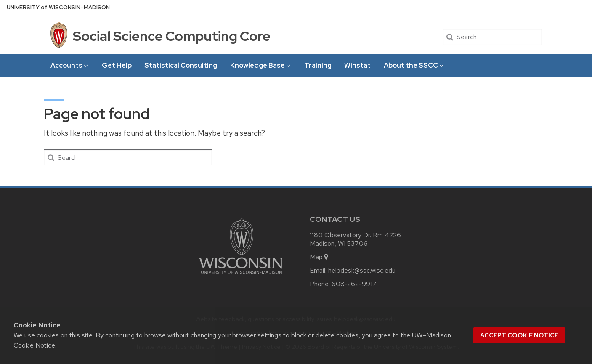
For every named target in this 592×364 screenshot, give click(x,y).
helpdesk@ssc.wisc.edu (362, 270)
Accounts (70, 65)
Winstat (357, 65)
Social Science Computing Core (172, 36)
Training (318, 65)
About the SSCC (414, 65)
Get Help (117, 65)
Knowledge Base (261, 65)
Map (320, 257)
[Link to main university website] (241, 275)
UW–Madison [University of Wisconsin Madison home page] (58, 7)
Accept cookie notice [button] (519, 335)
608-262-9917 (354, 284)
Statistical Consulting (181, 65)
